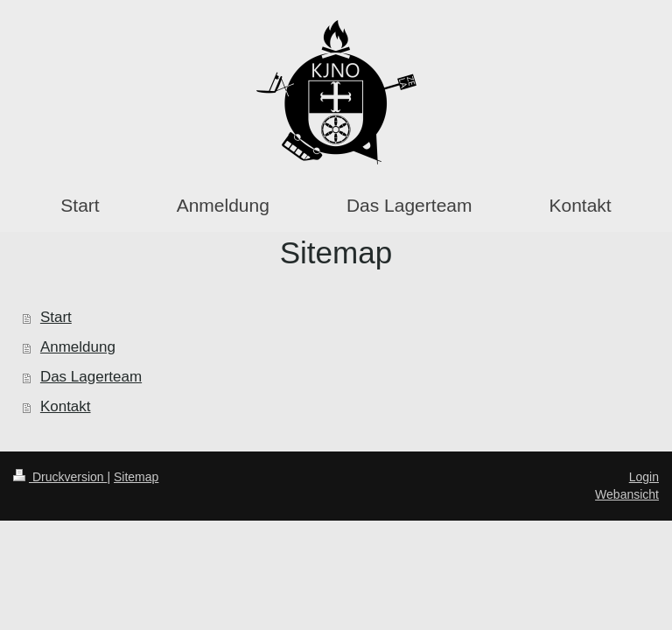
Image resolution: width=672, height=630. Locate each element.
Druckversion (60, 477)
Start (56, 317)
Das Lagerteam (91, 377)
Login (644, 477)
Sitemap (136, 477)
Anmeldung (78, 347)
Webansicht (627, 494)
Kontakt (66, 406)
